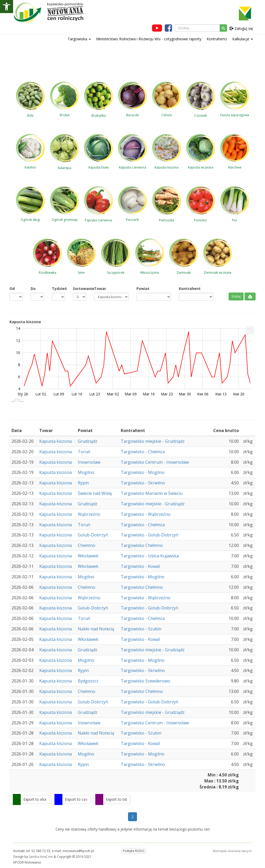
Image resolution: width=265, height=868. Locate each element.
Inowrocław (89, 462)
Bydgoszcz (88, 681)
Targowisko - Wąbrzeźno (146, 514)
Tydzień (59, 289)
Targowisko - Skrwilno (143, 483)
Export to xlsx (35, 799)
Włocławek (88, 556)
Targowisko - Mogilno (143, 472)
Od (12, 289)
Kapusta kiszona (56, 441)
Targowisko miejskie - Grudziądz (153, 441)
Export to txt (116, 799)
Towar (100, 289)
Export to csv (76, 799)
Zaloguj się (241, 28)
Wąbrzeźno (89, 514)
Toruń (84, 452)
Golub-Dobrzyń (93, 535)
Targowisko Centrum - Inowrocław (155, 462)
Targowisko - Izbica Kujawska (150, 556)
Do (33, 289)
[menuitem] (250, 330)
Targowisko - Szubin (141, 629)
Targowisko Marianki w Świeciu (152, 493)
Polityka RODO (134, 851)
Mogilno (86, 472)
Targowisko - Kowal (140, 566)
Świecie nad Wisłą (95, 493)
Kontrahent (190, 289)
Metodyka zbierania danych (232, 851)
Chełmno (87, 545)
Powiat (143, 289)
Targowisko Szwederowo (145, 681)
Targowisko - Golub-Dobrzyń (150, 535)
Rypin (83, 483)
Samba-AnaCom (41, 857)
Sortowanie (79, 289)
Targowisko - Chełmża (143, 452)
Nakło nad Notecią (96, 629)
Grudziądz (88, 441)
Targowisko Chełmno (142, 545)
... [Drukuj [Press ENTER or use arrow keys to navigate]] (250, 329)
